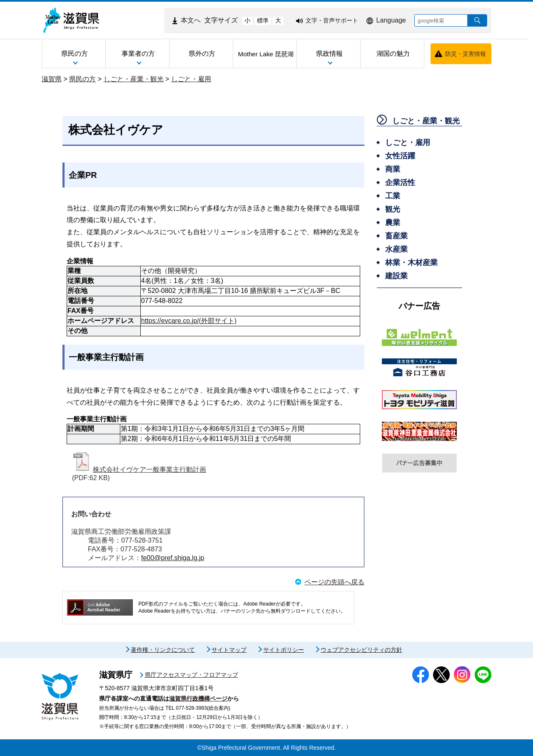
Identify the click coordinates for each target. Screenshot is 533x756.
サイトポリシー (284, 650)
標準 (263, 20)
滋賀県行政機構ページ (198, 698)
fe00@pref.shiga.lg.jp (173, 558)
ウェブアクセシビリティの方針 (361, 650)
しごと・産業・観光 (134, 79)
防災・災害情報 (466, 54)
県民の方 (82, 79)
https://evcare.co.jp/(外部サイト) (189, 321)
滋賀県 (52, 79)
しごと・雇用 (191, 79)
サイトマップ (229, 650)
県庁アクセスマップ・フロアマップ (192, 675)
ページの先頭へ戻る (334, 582)
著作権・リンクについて (163, 650)
